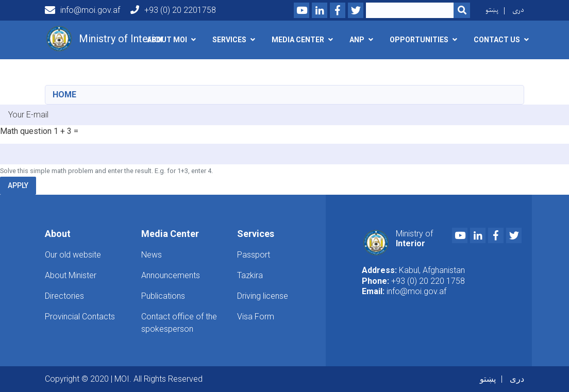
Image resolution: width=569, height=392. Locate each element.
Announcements (171, 275)
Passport (254, 255)
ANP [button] (357, 40)
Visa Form (256, 317)
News (152, 255)
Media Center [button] (298, 40)
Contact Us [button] (497, 40)
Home (64, 95)
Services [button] (229, 40)
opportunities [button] (419, 40)
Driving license (263, 296)
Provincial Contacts (80, 317)
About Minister (71, 275)
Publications (163, 296)
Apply (18, 185)
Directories (64, 296)
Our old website (73, 255)
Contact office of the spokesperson (179, 323)
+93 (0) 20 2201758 (173, 10)
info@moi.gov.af (82, 10)
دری (518, 10)
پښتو (492, 10)
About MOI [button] (167, 40)
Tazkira (250, 275)
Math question (26, 131)
